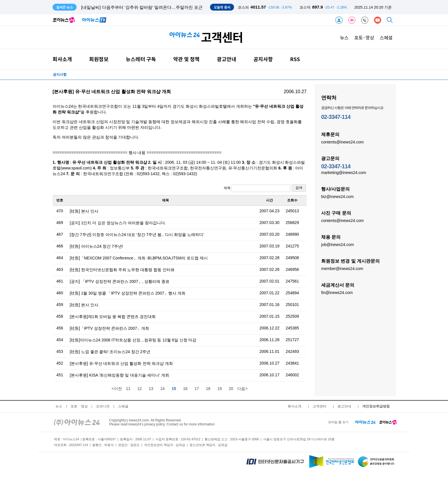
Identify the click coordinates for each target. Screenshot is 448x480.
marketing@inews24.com (344, 172)
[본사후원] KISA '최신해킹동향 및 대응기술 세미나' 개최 (119, 375)
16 (185, 389)
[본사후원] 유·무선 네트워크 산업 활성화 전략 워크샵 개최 (121, 363)
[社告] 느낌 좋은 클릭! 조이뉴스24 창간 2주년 (110, 352)
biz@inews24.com (337, 196)
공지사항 (263, 59)
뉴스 (344, 37)
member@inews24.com (342, 268)
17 (197, 389)
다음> (242, 389)
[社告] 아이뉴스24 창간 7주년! (96, 246)
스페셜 (386, 37)
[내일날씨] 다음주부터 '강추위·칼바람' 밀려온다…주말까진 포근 (142, 7)
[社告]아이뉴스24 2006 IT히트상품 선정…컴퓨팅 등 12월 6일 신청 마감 (133, 340)
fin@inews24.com (337, 292)
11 (128, 389)
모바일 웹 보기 (338, 422)
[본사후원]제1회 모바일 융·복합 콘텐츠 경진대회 (113, 317)
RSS (295, 59)
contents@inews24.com (342, 142)
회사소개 (62, 59)
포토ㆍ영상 (79, 406)
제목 (257, 188)
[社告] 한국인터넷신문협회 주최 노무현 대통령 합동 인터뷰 (122, 270)
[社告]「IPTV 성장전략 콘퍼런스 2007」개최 (109, 328)
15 (174, 389)
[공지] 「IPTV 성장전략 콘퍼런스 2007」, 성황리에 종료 (120, 281)
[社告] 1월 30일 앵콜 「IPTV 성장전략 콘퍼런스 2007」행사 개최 (128, 293)
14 (163, 389)
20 (231, 389)
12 (140, 389)
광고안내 (227, 59)
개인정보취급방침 (376, 406)
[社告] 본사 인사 (84, 211)
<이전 (117, 389)
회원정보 (99, 59)
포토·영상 (364, 37)
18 (208, 389)
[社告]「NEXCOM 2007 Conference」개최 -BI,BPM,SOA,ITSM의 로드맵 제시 (139, 258)
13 (151, 389)
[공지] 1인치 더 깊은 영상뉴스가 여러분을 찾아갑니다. (118, 223)
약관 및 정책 (186, 59)
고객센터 (319, 406)
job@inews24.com (338, 244)
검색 (299, 188)
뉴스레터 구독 (141, 59)
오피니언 (103, 406)
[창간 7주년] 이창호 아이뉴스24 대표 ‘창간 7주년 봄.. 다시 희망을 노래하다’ (137, 235)
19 (220, 389)
